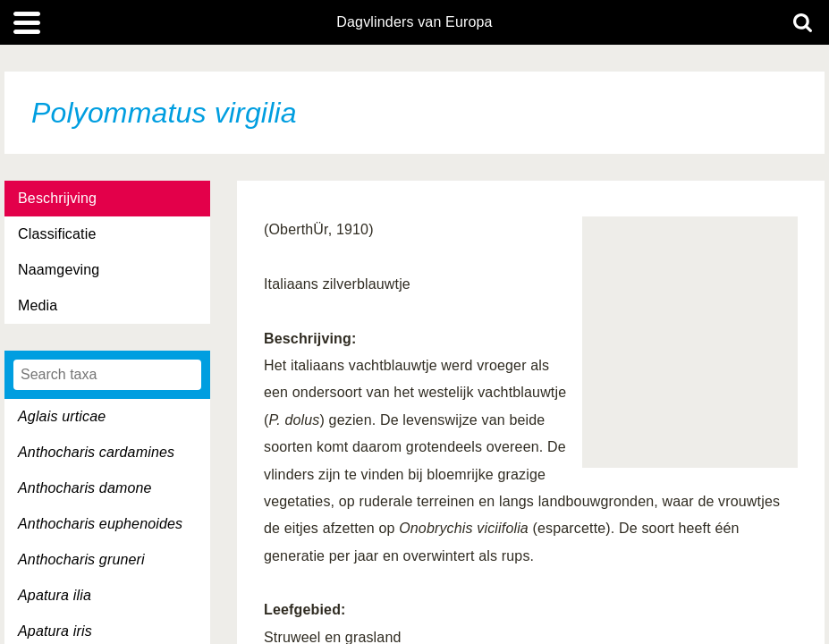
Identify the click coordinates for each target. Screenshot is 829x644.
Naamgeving (59, 270)
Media (38, 305)
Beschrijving (57, 198)
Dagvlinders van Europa (414, 22)
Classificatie (57, 234)
